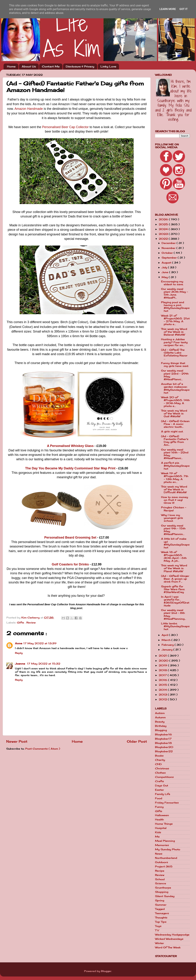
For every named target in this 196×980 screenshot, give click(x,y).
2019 (163, 665)
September (170, 258)
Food (159, 798)
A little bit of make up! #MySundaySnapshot (175, 543)
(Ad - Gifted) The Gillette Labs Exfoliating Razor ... (174, 354)
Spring (160, 900)
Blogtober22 (164, 751)
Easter (159, 790)
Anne (19, 643)
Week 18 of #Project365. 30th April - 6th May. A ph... (174, 556)
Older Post (137, 741)
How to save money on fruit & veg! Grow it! (175, 500)
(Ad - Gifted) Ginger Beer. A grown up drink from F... (175, 579)
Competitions (164, 777)
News (159, 854)
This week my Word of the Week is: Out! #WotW (174, 413)
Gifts (21, 623)
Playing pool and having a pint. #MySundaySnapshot (175, 307)
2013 (163, 695)
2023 (164, 234)
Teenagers (162, 913)
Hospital (161, 828)
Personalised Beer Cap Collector (65, 127)
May (165, 277)
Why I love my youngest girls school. (172, 518)
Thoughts (161, 918)
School (160, 879)
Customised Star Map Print (95, 468)
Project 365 (164, 866)
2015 (163, 685)
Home (11, 66)
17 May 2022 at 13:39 (40, 643)
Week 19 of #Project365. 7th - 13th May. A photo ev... (175, 478)
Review (31, 623)
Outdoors (162, 862)
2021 (163, 656)
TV (157, 930)
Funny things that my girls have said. (175, 365)
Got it (184, 9)
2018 (163, 670)
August (167, 263)
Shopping (162, 892)
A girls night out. (172, 431)
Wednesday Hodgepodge (172, 935)
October (168, 253)
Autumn (160, 717)
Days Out (162, 786)
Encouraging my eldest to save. (172, 283)
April (165, 635)
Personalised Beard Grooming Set (70, 538)
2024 (164, 229)
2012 (163, 699)
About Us (29, 66)
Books (159, 756)
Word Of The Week (168, 947)
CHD (158, 764)
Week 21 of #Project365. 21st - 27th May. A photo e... (175, 320)
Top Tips (161, 922)
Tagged (160, 909)
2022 (164, 239)
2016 (163, 680)
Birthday (161, 726)
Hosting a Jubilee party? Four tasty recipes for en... (174, 342)
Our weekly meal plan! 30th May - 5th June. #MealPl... (175, 293)
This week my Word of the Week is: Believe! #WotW (174, 332)
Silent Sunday (165, 896)
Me (157, 837)
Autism (160, 713)
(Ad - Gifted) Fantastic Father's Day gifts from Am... (175, 441)
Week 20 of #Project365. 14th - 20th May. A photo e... (175, 402)
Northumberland (166, 858)
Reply (19, 653)
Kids (158, 832)
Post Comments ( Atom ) (43, 749)
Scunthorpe (163, 888)
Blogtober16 (163, 734)
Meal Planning (165, 841)
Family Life (163, 794)
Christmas (162, 768)
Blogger (106, 971)
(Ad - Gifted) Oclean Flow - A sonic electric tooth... (175, 424)
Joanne (20, 664)
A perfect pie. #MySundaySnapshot (175, 466)
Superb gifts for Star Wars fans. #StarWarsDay (173, 589)
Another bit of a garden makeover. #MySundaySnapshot (175, 388)
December (169, 243)
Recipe (160, 871)
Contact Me (51, 66)
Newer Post (17, 741)
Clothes (160, 773)
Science (161, 883)
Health (159, 820)
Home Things (164, 824)
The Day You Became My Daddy (49, 468)
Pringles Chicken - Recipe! (174, 509)
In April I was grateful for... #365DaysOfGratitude (175, 601)
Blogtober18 (163, 743)
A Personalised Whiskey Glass (70, 446)
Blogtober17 (163, 739)
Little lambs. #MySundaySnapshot (175, 626)
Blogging (161, 730)
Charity (160, 760)
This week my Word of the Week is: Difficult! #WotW (174, 489)
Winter (159, 943)
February (168, 645)
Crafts (159, 781)
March (167, 640)
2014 (163, 690)
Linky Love (108, 66)
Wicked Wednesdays (169, 939)
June (165, 272)
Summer (161, 905)
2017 (163, 675)
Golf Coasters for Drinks (70, 564)
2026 (164, 219)
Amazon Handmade (29, 109)
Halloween (162, 815)
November (169, 248)
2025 (164, 224)
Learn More (168, 9)
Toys (158, 926)
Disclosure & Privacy (80, 66)
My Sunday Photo (168, 849)
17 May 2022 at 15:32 (44, 664)
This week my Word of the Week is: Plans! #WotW (174, 568)
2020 (164, 661)
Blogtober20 (164, 747)
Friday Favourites (167, 803)
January (167, 650)
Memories (162, 845)
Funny (159, 807)
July (165, 267)
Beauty (160, 722)
